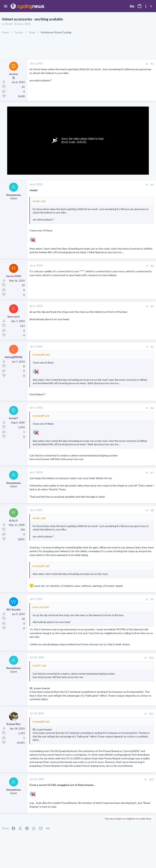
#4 (152, 306)
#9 (152, 599)
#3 (152, 266)
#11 (151, 714)
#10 (151, 658)
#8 (152, 510)
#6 (152, 408)
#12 (151, 779)
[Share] (147, 64)
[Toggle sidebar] (146, 6)
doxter (9, 24)
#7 (152, 473)
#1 (152, 64)
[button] (6, 6)
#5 (152, 347)
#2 (152, 185)
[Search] (151, 7)
